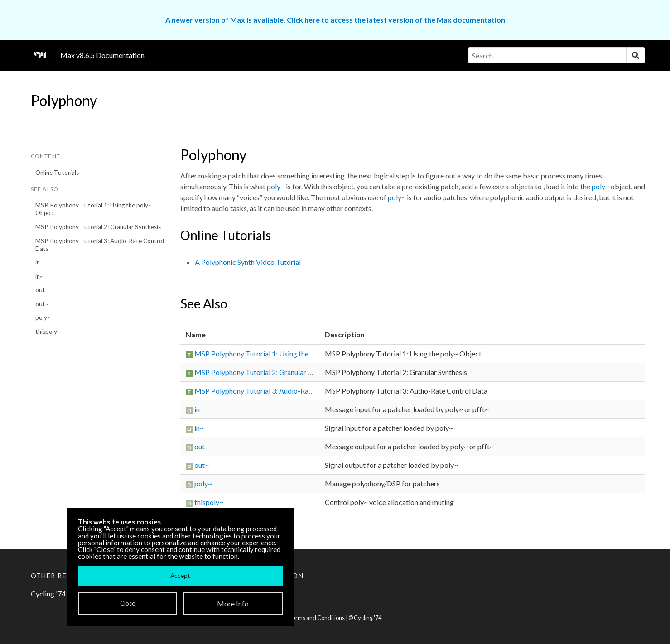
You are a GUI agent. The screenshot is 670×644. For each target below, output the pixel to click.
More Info (233, 603)
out (40, 290)
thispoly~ (48, 332)
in (38, 262)
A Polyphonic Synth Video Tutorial (248, 262)
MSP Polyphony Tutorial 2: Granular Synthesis (98, 227)
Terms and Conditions (317, 618)
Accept (180, 576)
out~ (42, 304)
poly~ (43, 317)
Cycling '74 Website (62, 594)
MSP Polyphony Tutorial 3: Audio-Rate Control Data (100, 245)
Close (128, 603)
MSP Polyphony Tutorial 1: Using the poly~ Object (94, 209)
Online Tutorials (57, 173)
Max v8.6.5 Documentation (102, 55)
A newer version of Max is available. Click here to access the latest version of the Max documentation (335, 20)
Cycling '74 (368, 618)
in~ (39, 276)
